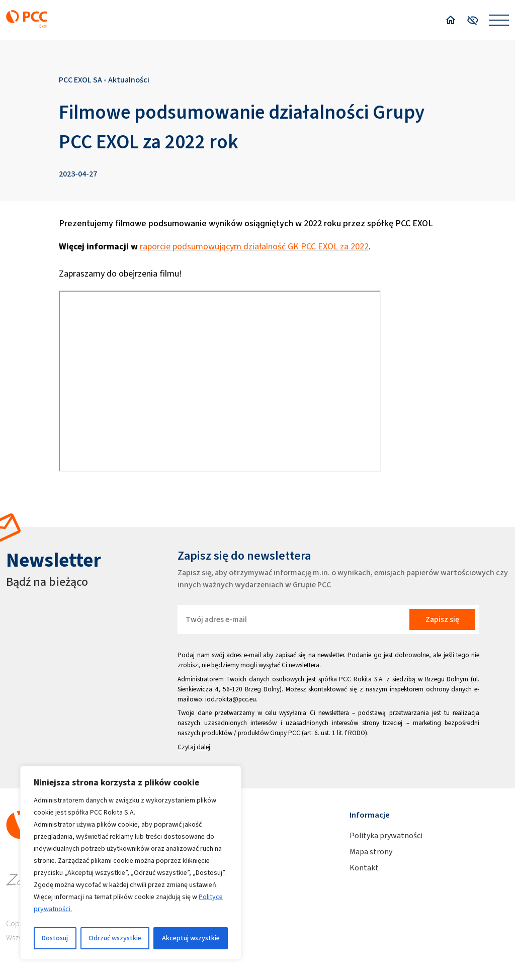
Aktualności (129, 80)
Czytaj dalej (194, 747)
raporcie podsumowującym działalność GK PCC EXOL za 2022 (254, 246)
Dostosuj (55, 938)
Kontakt (364, 868)
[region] (131, 863)
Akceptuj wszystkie (191, 938)
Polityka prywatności (386, 835)
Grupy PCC (285, 733)
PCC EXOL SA (80, 80)
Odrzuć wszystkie (115, 938)
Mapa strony (371, 852)
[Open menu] (499, 20)
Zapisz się (442, 619)
